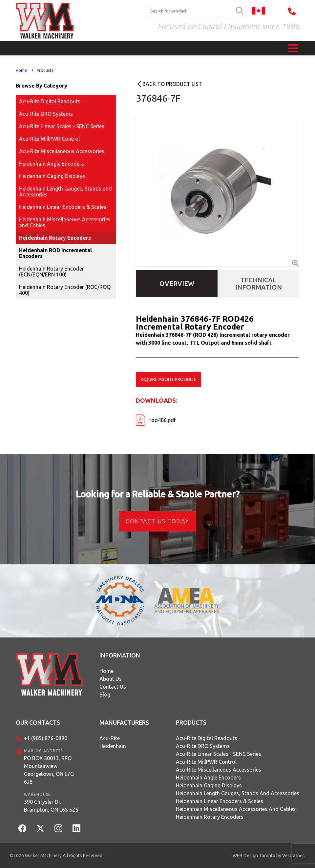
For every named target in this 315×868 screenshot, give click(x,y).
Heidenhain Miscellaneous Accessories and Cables (65, 222)
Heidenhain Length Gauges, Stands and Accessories (65, 192)
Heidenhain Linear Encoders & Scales (63, 207)
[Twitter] (40, 828)
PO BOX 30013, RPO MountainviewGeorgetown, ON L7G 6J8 (49, 770)
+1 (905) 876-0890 (46, 738)
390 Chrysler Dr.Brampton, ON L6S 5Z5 (51, 806)
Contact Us (113, 687)
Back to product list (172, 84)
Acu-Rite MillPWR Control (49, 139)
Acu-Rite (110, 738)
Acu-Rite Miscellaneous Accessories (62, 151)
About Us (111, 679)
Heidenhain (113, 746)
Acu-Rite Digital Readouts (50, 101)
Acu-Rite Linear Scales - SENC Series (62, 126)
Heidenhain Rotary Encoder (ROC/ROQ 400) (65, 290)
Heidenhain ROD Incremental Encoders (55, 253)
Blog (105, 695)
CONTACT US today (157, 521)
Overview (177, 283)
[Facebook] (22, 828)
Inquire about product (168, 379)
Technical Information (259, 283)
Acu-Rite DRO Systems (46, 114)
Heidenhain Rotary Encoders (55, 238)
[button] (293, 48)
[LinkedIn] (76, 828)
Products (45, 70)
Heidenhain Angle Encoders (52, 164)
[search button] (240, 11)
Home (21, 70)
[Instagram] (58, 828)
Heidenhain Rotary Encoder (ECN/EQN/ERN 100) (52, 272)
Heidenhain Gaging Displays (52, 176)
